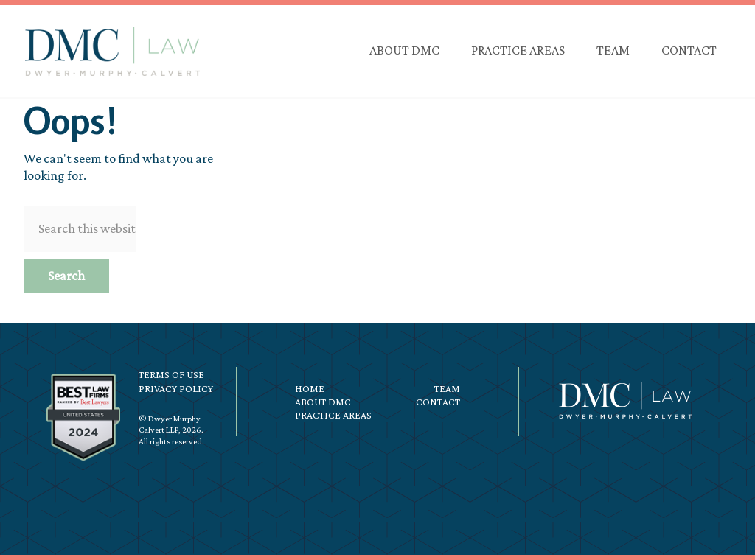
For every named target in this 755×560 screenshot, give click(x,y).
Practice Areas (333, 415)
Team (447, 388)
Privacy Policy (176, 388)
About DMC (323, 402)
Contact (438, 402)
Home (310, 388)
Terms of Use (171, 374)
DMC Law (112, 52)
